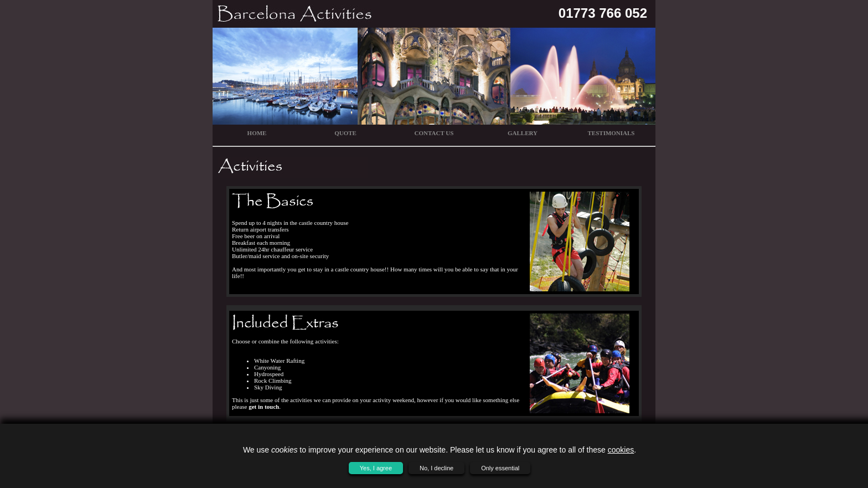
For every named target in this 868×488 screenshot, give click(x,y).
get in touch (264, 407)
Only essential (500, 468)
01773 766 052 (603, 13)
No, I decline (436, 468)
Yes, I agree (376, 468)
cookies (621, 450)
